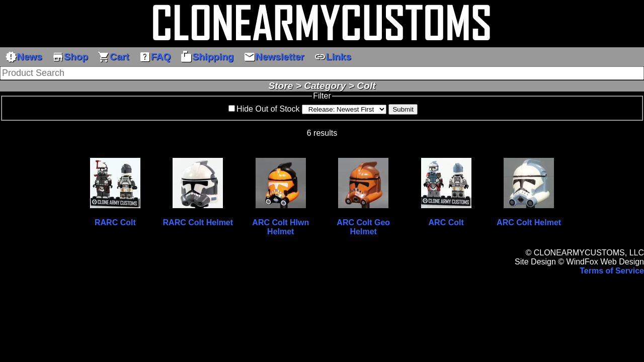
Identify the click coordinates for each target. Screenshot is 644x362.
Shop (70, 57)
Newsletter (274, 57)
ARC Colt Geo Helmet (363, 227)
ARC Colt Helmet (529, 222)
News (24, 57)
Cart (113, 57)
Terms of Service (612, 271)
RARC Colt (115, 222)
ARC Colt (446, 222)
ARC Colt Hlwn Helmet (280, 227)
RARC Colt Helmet (198, 222)
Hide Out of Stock (268, 109)
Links (333, 57)
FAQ (155, 57)
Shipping (207, 57)
